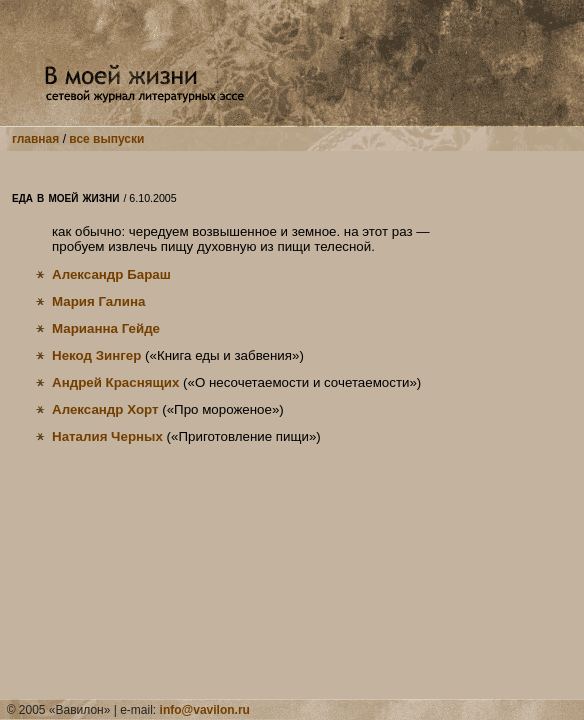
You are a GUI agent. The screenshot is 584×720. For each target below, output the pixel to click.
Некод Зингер (96, 355)
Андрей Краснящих (115, 382)
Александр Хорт (105, 409)
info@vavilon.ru (205, 710)
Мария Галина (98, 301)
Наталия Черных (107, 436)
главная (35, 139)
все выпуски (106, 139)
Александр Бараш (111, 274)
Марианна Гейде (106, 328)
